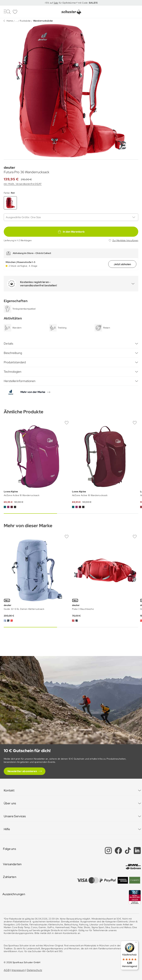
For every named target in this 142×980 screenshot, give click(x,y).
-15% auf (49, 3)
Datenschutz (34, 970)
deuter (9, 168)
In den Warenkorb (71, 232)
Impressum (18, 970)
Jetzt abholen (122, 264)
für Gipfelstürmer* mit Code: (78, 3)
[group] (71, 91)
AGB (7, 970)
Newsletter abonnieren (22, 771)
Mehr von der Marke (33, 392)
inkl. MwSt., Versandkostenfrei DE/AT (23, 184)
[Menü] (136, 943)
